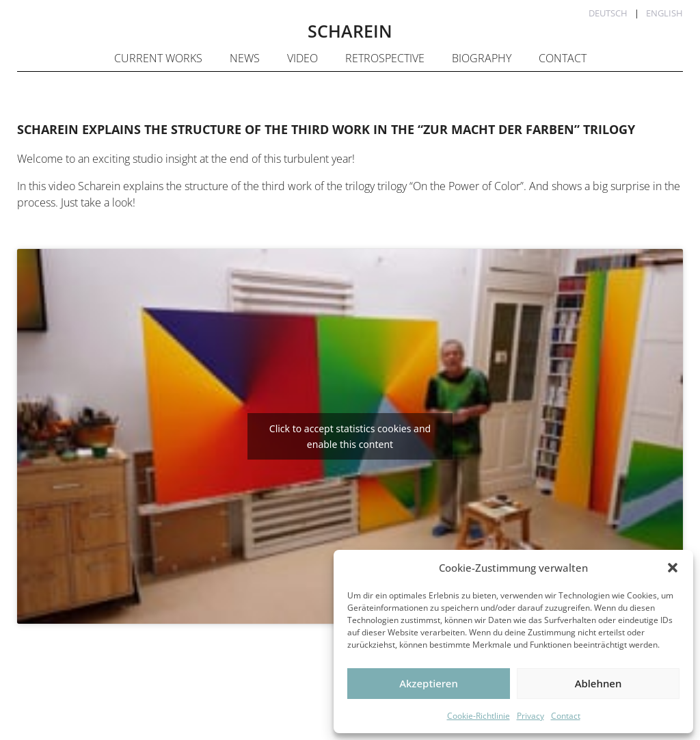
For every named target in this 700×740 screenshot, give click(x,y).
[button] (673, 568)
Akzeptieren (429, 683)
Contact (566, 716)
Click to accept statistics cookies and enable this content (350, 436)
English (664, 13)
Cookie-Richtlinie (479, 716)
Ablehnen (598, 683)
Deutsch (608, 13)
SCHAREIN (350, 31)
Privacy (530, 716)
